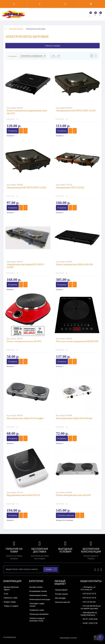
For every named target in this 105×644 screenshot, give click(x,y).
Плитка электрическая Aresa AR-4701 (24, 341)
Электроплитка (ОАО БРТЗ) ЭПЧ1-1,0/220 (26, 188)
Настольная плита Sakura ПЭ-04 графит (25, 418)
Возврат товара (10, 602)
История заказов (61, 594)
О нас (6, 594)
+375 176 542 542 (88, 602)
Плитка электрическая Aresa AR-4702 (73, 495)
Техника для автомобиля (39, 614)
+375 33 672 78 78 (88, 598)
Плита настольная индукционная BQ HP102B (77, 341)
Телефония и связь (37, 610)
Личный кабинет (61, 590)
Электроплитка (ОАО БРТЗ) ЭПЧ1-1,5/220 (76, 111)
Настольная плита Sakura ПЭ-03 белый (74, 418)
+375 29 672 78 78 (88, 594)
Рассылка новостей (62, 602)
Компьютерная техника (38, 595)
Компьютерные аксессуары (40, 599)
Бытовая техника (36, 587)
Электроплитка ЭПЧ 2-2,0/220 (70, 188)
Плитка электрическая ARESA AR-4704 (74, 264)
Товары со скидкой (11, 606)
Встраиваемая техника (38, 591)
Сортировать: (13, 56)
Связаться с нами (11, 598)
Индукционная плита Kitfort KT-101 (23, 495)
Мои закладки (60, 598)
